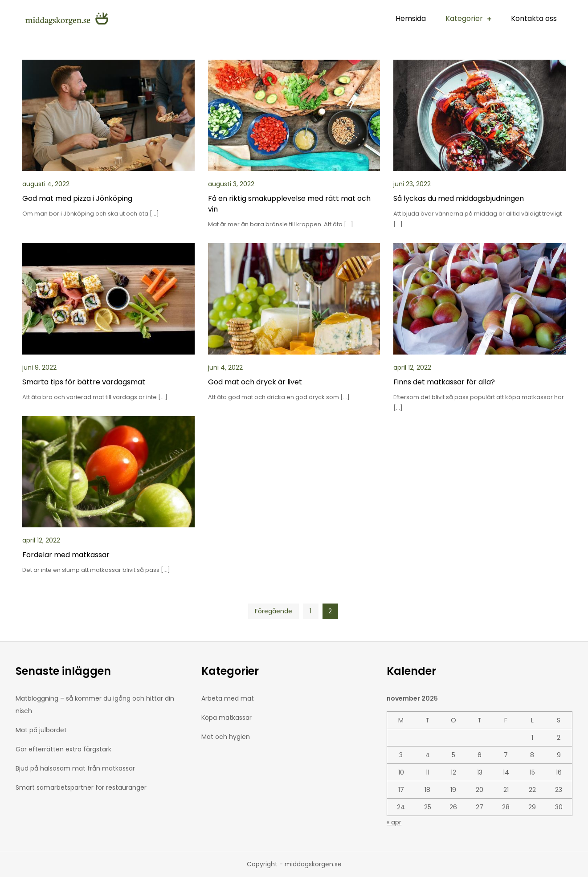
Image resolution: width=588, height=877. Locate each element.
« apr (394, 822)
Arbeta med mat (228, 698)
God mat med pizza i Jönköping (77, 198)
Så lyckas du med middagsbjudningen (459, 198)
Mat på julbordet (41, 730)
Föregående (274, 611)
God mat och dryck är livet (255, 382)
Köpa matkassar (227, 718)
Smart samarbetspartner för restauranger (81, 787)
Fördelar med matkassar (66, 555)
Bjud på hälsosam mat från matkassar (75, 768)
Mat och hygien (226, 737)
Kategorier (464, 18)
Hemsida (411, 18)
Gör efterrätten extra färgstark (63, 749)
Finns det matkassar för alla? (444, 382)
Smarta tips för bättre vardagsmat (84, 382)
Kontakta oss (534, 18)
